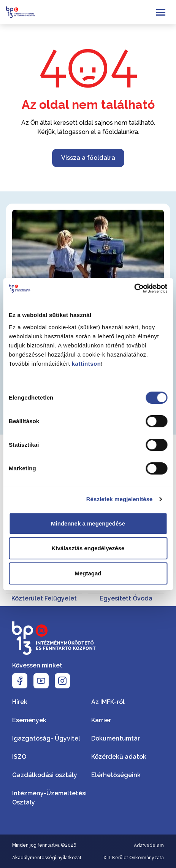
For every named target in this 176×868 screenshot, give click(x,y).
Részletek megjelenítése (120, 499)
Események (29, 720)
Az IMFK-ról (108, 702)
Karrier (101, 720)
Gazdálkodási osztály (45, 775)
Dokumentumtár (116, 738)
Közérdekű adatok (119, 757)
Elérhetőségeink (116, 775)
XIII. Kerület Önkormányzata (134, 858)
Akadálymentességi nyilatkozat (47, 858)
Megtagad (88, 573)
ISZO (19, 757)
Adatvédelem (149, 846)
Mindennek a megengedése (88, 523)
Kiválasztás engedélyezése (88, 548)
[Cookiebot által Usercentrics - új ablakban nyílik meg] (134, 288)
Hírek (20, 702)
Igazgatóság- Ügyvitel (46, 738)
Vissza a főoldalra (88, 158)
